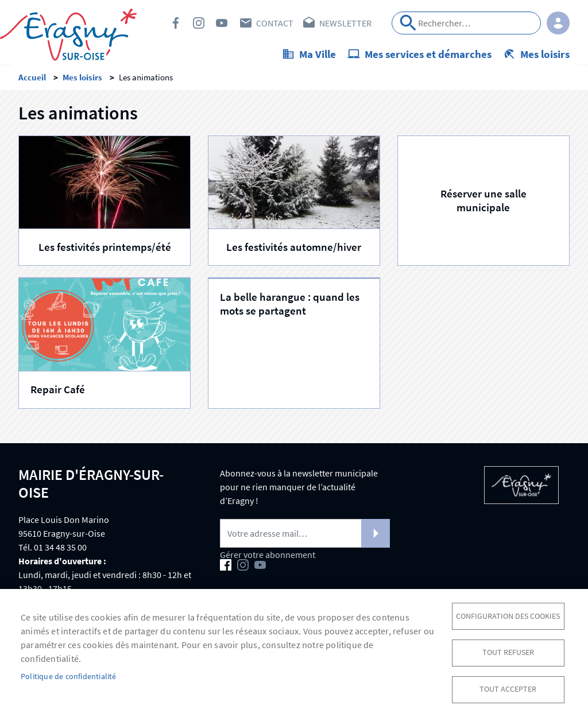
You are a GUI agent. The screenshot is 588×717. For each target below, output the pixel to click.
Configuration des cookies (508, 614)
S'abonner (376, 537)
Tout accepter (508, 689)
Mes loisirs (545, 54)
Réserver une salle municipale (483, 204)
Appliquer (408, 23)
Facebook (176, 23)
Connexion (558, 23)
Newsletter (345, 23)
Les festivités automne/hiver (294, 251)
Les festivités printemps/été (105, 251)
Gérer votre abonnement (268, 558)
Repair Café (58, 393)
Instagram (199, 23)
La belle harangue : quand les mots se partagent (290, 307)
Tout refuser (508, 651)
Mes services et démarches (428, 54)
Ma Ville (318, 54)
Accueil (32, 81)
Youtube (222, 23)
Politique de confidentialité (69, 675)
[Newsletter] (305, 537)
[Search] (466, 23)
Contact (275, 23)
